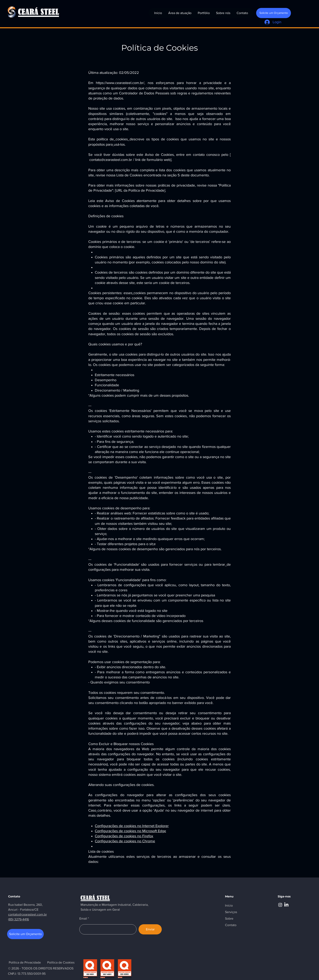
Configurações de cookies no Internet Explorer (132, 826)
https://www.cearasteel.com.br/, (120, 83)
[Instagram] (280, 905)
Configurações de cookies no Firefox (124, 836)
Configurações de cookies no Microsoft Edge (130, 831)
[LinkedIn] (286, 905)
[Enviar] (150, 929)
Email (83, 919)
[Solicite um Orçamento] (274, 13)
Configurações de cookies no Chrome (125, 841)
